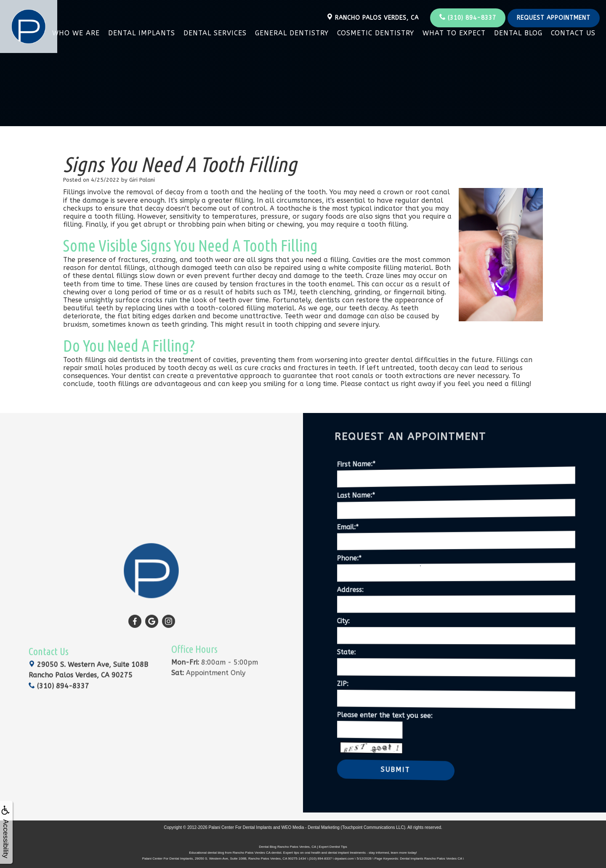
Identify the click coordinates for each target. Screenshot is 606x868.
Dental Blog (518, 33)
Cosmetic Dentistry (376, 33)
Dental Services (215, 33)
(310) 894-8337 (468, 17)
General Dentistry (292, 33)
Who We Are (76, 33)
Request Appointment (554, 18)
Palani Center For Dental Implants (241, 826)
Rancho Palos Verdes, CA (373, 17)
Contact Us (573, 33)
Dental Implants (142, 33)
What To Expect (454, 33)
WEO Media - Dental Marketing (310, 826)
